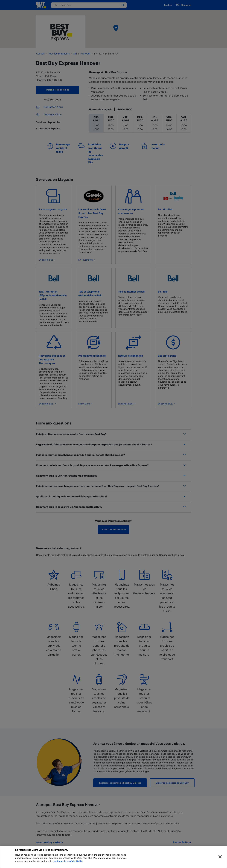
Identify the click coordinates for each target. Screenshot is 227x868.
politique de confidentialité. (68, 861)
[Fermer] (220, 857)
